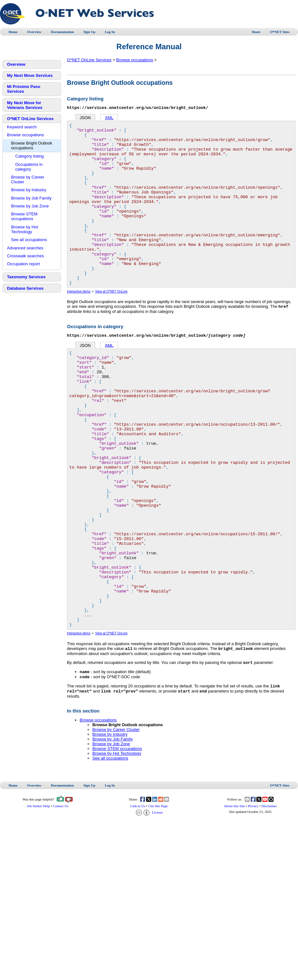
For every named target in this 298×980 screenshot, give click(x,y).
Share (256, 32)
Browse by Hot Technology (25, 229)
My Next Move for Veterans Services (25, 105)
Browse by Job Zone (30, 206)
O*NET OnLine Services (30, 119)
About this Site (234, 900)
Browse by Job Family (31, 198)
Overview (34, 32)
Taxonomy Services (26, 277)
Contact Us (61, 900)
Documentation (62, 32)
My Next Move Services (30, 75)
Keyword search (22, 127)
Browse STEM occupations (24, 216)
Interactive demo (79, 325)
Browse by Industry (29, 190)
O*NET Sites (280, 32)
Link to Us (138, 900)
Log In (110, 32)
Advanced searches (25, 248)
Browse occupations (25, 135)
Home (13, 32)
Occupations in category (29, 167)
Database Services (25, 288)
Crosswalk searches (25, 256)
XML (109, 119)
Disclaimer (269, 900)
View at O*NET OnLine (111, 325)
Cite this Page (158, 900)
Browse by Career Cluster (28, 179)
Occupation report (23, 264)
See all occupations (29, 240)
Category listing (30, 156)
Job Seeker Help (38, 900)
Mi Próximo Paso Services (24, 89)
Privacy (253, 900)
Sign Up (89, 32)
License (149, 906)
